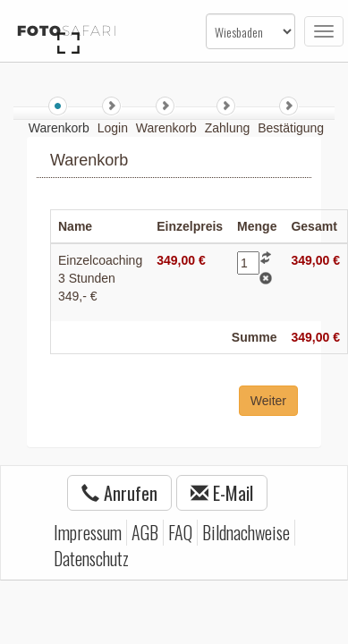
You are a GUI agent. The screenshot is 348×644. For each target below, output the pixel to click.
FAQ (180, 532)
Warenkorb (168, 128)
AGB (145, 532)
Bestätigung (291, 128)
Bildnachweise (246, 532)
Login (115, 128)
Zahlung (229, 128)
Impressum (88, 532)
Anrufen (119, 493)
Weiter (268, 401)
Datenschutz (91, 558)
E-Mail (222, 493)
